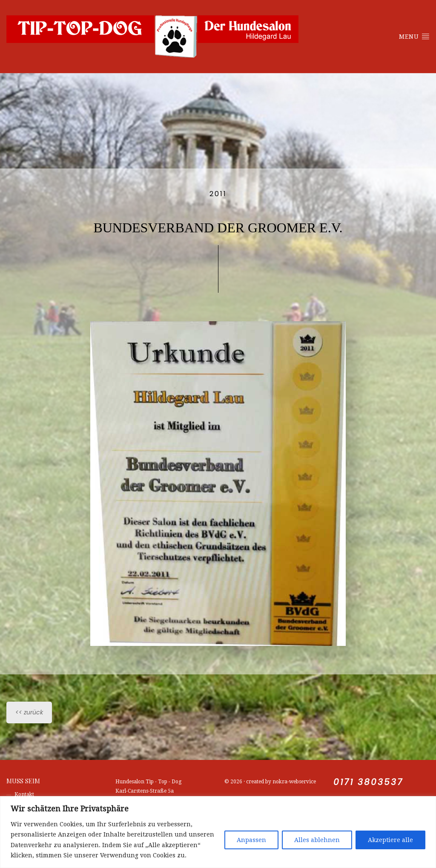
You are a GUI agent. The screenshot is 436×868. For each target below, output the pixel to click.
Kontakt (24, 794)
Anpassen (251, 840)
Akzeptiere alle (390, 840)
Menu (414, 36)
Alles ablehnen (317, 840)
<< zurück (29, 712)
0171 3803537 (368, 782)
